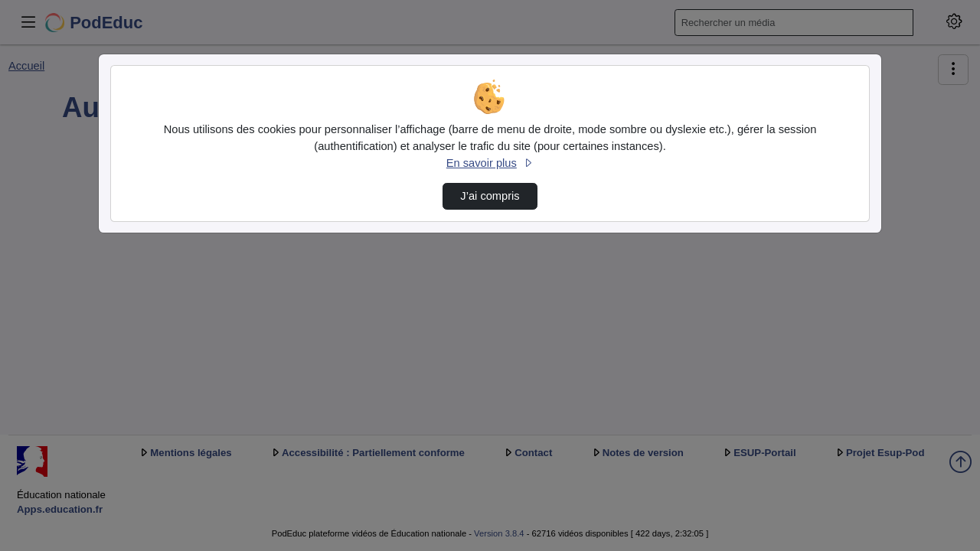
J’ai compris (490, 196)
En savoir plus (490, 163)
